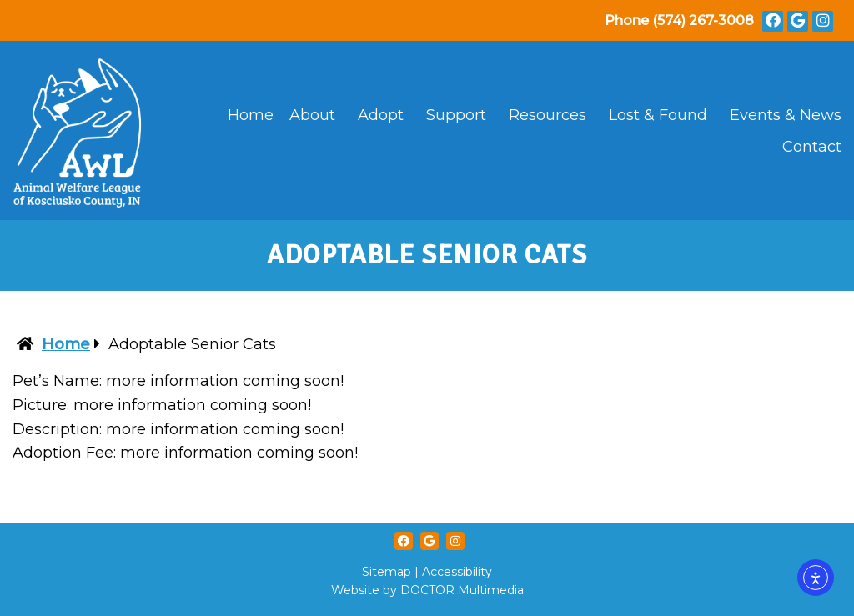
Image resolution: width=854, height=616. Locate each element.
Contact (812, 147)
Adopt (381, 115)
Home (251, 115)
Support (456, 115)
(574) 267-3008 (703, 20)
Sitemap (387, 572)
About (312, 115)
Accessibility (457, 572)
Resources (548, 115)
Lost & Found (658, 115)
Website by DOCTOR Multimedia (427, 590)
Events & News (786, 115)
